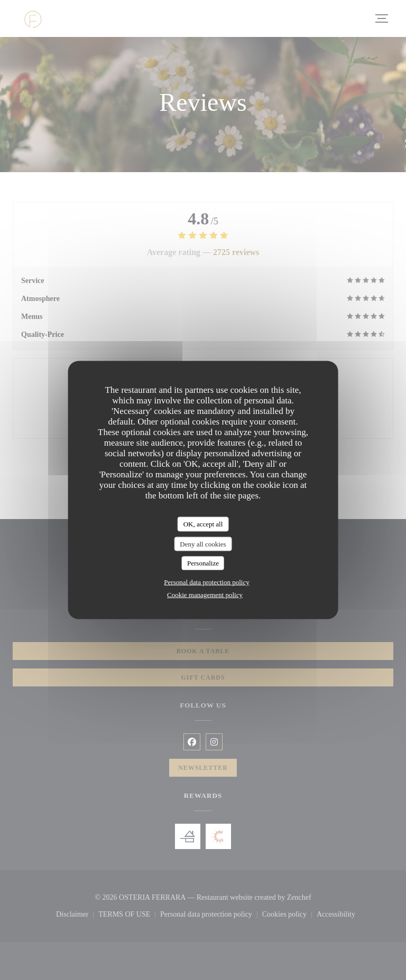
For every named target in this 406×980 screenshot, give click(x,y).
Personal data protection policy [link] (206, 582)
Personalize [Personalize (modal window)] (203, 563)
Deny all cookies (203, 544)
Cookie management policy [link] (205, 594)
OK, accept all (203, 524)
